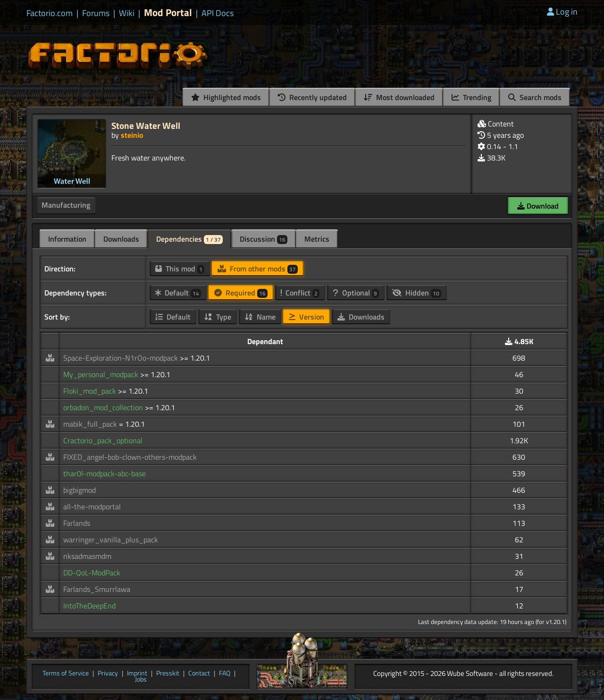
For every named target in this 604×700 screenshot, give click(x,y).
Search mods (535, 97)
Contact (199, 674)
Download (538, 206)
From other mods (258, 269)
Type (218, 317)
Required (241, 293)
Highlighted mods (226, 97)
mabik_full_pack (91, 424)
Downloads (121, 239)
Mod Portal (168, 13)
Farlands (77, 523)
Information (67, 239)
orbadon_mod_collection (104, 407)
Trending (471, 97)
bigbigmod (80, 490)
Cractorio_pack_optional (103, 440)
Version (306, 317)
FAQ (225, 674)
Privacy (108, 674)
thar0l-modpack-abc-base (105, 473)
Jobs (141, 680)
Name (260, 317)
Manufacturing (66, 205)
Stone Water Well (146, 125)
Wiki (127, 13)
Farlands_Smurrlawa (97, 589)
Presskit (168, 674)
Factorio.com (50, 13)
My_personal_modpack (102, 374)
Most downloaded (399, 97)
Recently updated (312, 97)
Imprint (137, 674)
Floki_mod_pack (91, 391)
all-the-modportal (92, 506)
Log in (562, 12)
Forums (96, 13)
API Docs (218, 13)
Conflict (300, 293)
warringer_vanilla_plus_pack (111, 540)
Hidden (417, 293)
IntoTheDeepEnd (89, 606)
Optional (356, 293)
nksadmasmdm (87, 556)
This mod (180, 269)
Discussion (264, 239)
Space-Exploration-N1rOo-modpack (122, 358)
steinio (132, 135)
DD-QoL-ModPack (92, 573)
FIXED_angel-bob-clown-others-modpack (130, 457)
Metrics (317, 239)
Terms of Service (66, 674)
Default (178, 293)
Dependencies (189, 239)
